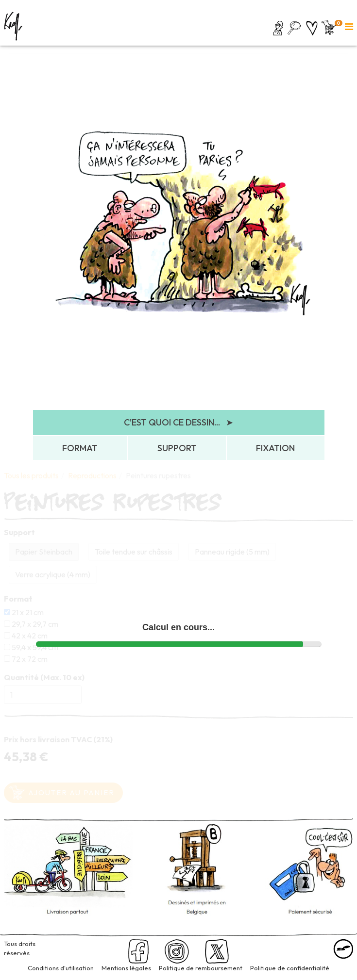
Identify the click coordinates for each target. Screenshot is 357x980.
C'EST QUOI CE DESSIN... (178, 423)
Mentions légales (126, 968)
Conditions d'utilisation (61, 968)
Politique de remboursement (201, 968)
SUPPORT (177, 448)
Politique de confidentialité (290, 968)
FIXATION (275, 448)
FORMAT (80, 448)
